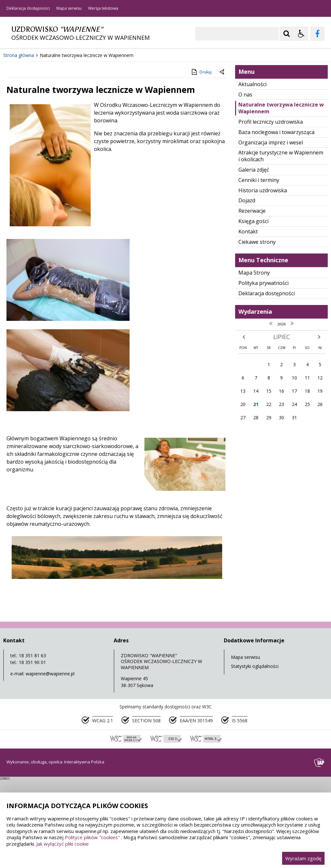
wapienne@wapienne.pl (50, 761)
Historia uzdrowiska (263, 278)
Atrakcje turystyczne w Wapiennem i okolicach (281, 244)
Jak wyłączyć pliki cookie (63, 844)
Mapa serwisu (69, 8)
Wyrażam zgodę (303, 858)
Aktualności (252, 172)
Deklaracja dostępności (28, 8)
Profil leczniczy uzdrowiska (271, 210)
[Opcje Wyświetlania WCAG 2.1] (301, 34)
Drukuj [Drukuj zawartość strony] (201, 160)
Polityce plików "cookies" (92, 837)
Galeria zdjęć (254, 258)
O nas (245, 182)
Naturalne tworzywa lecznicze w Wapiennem (281, 196)
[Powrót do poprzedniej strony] (223, 160)
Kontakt (248, 319)
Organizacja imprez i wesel (271, 230)
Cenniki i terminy (259, 268)
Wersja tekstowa (103, 8)
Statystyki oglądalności (255, 754)
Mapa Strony (254, 361)
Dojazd (247, 288)
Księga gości (253, 309)
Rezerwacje (252, 299)
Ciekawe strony (257, 330)
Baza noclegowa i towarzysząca (276, 220)
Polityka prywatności (263, 371)
